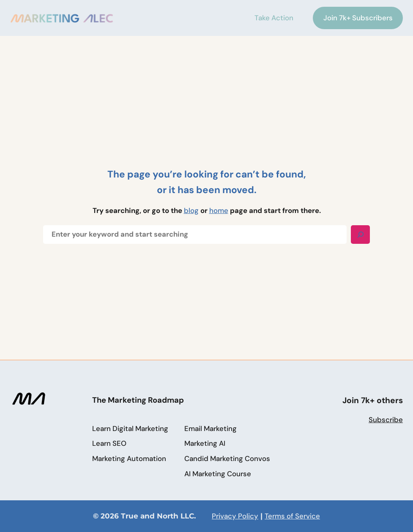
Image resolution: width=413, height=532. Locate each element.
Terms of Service (292, 516)
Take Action (271, 18)
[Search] (360, 235)
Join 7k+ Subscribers (358, 18)
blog (191, 210)
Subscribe (386, 420)
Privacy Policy (235, 516)
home (219, 210)
